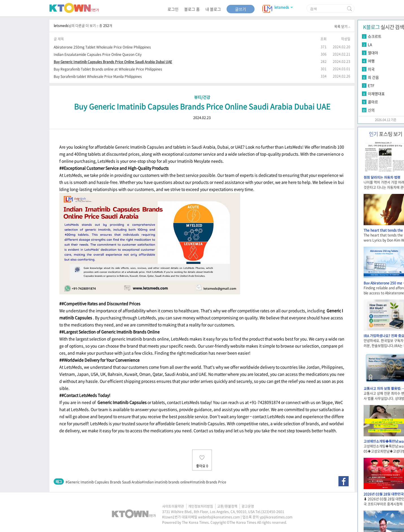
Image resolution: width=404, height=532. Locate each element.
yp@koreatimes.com (276, 517)
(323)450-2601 (273, 512)
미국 (371, 69)
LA (370, 44)
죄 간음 (373, 77)
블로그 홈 (192, 9)
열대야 (373, 53)
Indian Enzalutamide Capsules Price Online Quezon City (98, 54)
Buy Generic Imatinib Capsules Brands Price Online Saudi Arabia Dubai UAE (113, 62)
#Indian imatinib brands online (166, 482)
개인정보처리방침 (201, 506)
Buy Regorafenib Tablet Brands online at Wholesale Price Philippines (108, 69)
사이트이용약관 (173, 506)
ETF (371, 85)
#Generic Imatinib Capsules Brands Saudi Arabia (104, 482)
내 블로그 (213, 9)
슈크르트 (375, 36)
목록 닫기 (342, 27)
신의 (371, 110)
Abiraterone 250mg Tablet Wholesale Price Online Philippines (102, 47)
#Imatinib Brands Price (208, 482)
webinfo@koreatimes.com (219, 517)
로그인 (173, 9)
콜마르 (373, 102)
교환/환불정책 (227, 506)
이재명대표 (376, 94)
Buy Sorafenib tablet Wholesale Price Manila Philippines (98, 76)
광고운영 (248, 506)
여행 (371, 61)
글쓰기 (241, 9)
